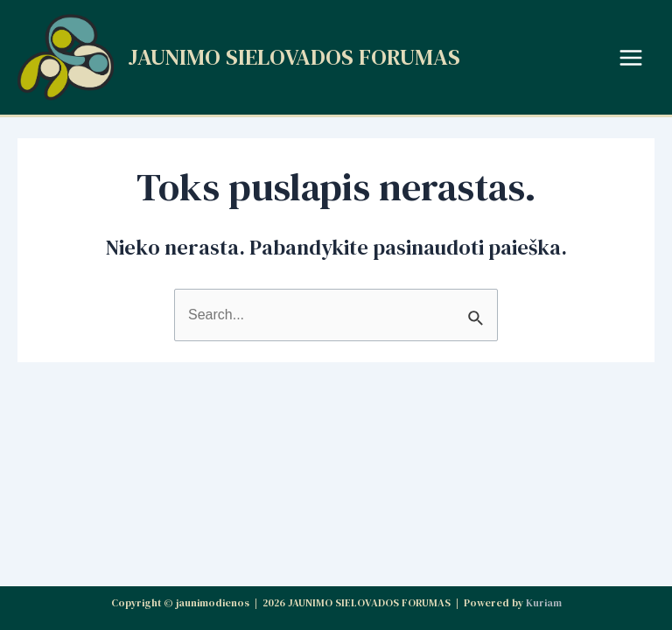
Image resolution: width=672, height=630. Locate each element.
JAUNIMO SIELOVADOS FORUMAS (294, 57)
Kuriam (544, 603)
